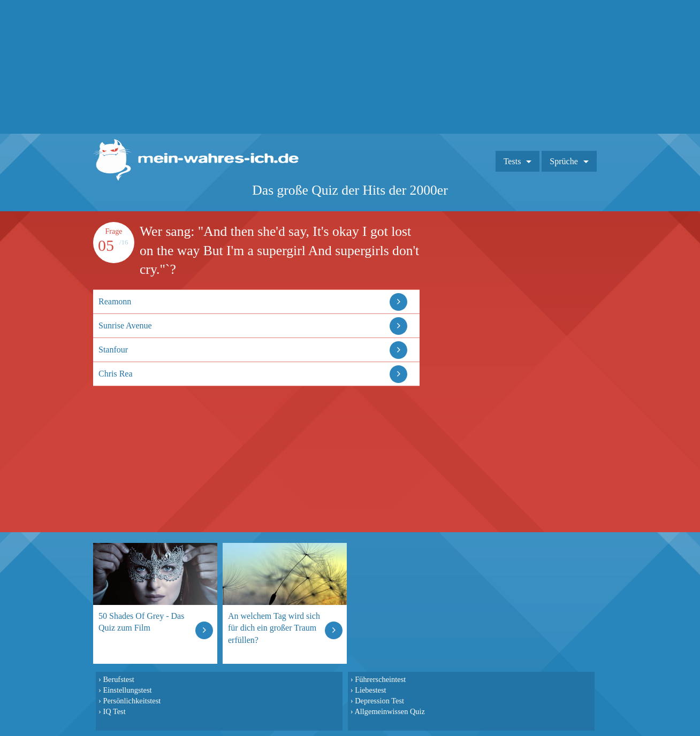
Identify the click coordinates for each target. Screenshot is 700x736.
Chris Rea (116, 374)
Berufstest (118, 679)
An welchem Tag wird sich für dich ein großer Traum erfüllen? (274, 628)
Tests (512, 161)
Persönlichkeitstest (132, 701)
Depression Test (379, 701)
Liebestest (370, 690)
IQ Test (114, 711)
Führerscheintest (380, 679)
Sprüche (564, 161)
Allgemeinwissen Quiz (390, 711)
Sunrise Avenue (125, 325)
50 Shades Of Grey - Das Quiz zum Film (141, 622)
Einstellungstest (127, 690)
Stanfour (113, 350)
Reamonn (115, 301)
